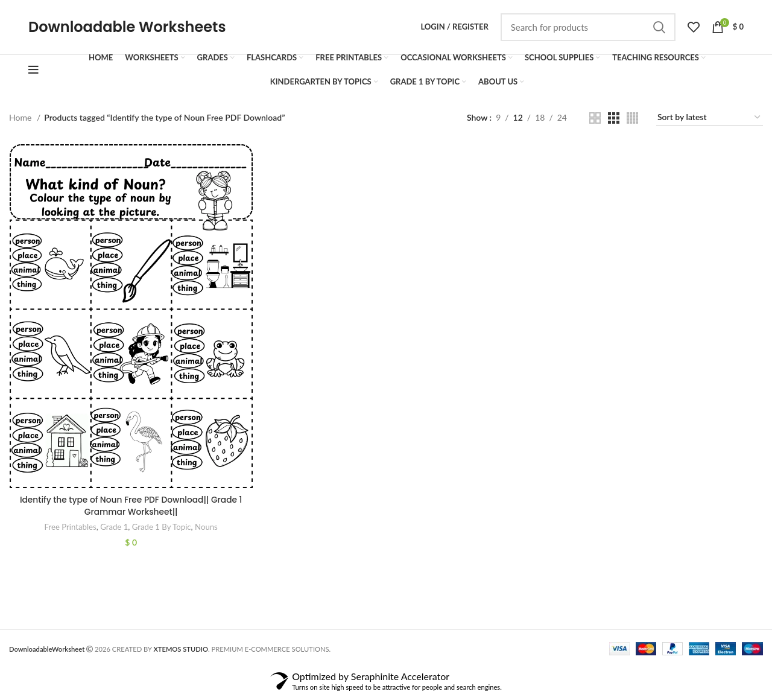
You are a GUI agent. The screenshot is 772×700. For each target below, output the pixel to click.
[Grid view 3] (614, 123)
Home (21, 122)
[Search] (588, 30)
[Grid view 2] (595, 123)
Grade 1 (114, 532)
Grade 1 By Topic (161, 532)
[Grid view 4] (632, 123)
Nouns (206, 532)
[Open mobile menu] (33, 75)
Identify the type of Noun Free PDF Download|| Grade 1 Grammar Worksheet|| (131, 511)
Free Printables (70, 532)
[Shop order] (710, 123)
